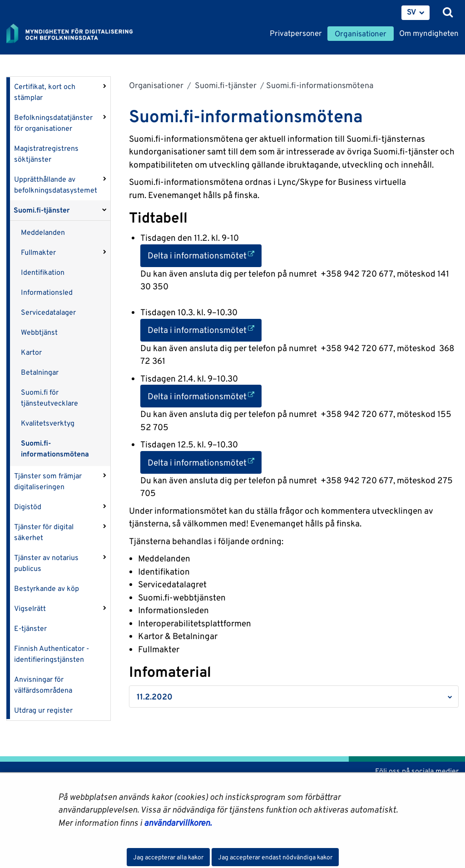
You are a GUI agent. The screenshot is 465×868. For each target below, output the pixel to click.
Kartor (31, 352)
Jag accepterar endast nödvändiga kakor (275, 857)
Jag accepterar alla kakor (168, 857)
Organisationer (156, 85)
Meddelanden (43, 232)
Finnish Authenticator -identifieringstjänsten (52, 654)
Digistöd (28, 507)
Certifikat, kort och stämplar (45, 92)
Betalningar (40, 372)
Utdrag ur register (43, 710)
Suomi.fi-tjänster (42, 210)
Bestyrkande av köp (47, 588)
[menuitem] (416, 13)
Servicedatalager (48, 312)
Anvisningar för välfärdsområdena (43, 685)
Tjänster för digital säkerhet (44, 532)
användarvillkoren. (178, 823)
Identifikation (43, 272)
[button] (294, 697)
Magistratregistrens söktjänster (46, 154)
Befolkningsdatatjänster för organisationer (53, 123)
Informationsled (47, 292)
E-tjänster (30, 628)
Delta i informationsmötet (205, 255)
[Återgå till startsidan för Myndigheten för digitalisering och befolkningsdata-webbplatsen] (75, 34)
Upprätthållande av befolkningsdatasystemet (56, 185)
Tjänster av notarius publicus (46, 563)
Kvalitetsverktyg (48, 423)
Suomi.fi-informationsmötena (55, 449)
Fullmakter (38, 252)
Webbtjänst (39, 332)
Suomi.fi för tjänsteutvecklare (49, 398)
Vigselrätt (30, 608)
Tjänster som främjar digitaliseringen (48, 481)
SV (412, 12)
